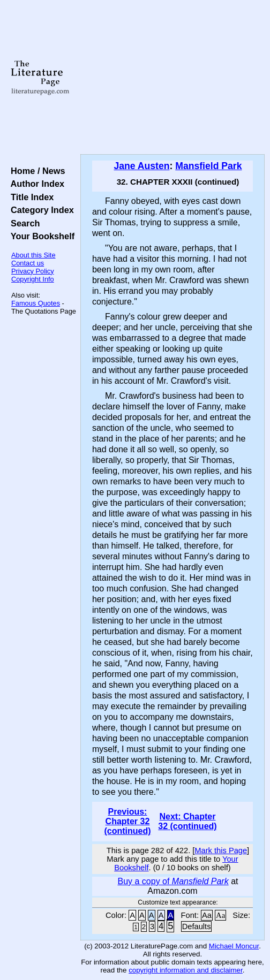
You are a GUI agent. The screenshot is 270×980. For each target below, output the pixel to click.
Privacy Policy (33, 271)
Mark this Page (221, 850)
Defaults (197, 926)
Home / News (36, 171)
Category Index (40, 210)
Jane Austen (142, 166)
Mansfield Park (208, 166)
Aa (207, 915)
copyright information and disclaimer (186, 970)
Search (23, 223)
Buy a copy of (173, 881)
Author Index (35, 184)
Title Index (30, 197)
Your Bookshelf (40, 236)
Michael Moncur (234, 946)
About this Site (33, 255)
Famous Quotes (36, 303)
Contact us (28, 263)
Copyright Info (33, 279)
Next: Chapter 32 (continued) (187, 821)
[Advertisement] (172, 78)
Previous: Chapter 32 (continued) (127, 821)
